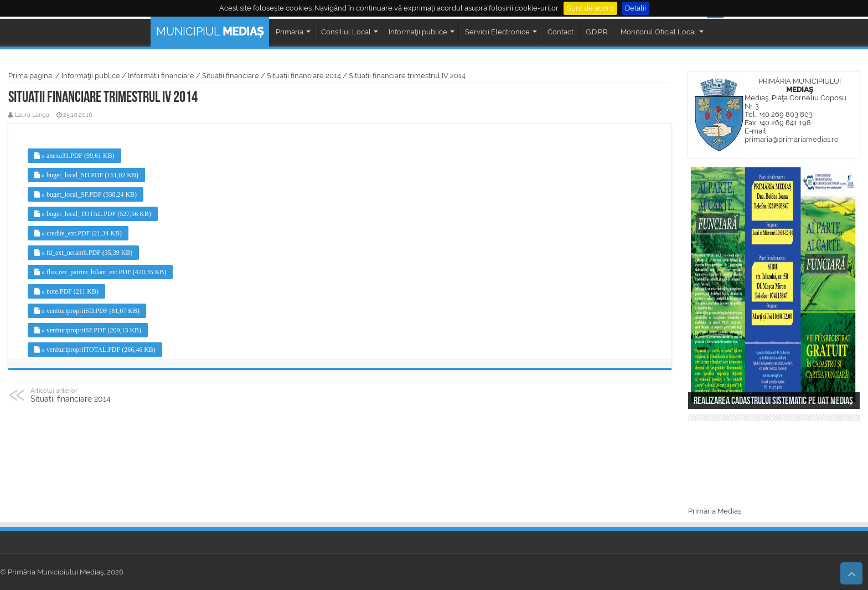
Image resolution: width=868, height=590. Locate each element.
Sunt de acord (590, 8)
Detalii (635, 8)
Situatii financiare (231, 76)
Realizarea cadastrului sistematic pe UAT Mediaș (773, 401)
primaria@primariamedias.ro (792, 139)
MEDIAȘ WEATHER (774, 465)
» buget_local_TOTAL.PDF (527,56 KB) (93, 214)
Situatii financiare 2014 (304, 76)
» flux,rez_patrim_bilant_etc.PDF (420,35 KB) (100, 272)
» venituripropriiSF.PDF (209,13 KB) (88, 330)
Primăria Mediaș (715, 511)
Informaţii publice (91, 76)
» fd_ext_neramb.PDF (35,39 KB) (83, 253)
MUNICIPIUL (210, 32)
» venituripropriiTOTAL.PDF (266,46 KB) (95, 350)
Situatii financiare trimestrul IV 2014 (407, 76)
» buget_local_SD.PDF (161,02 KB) (86, 175)
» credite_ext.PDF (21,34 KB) (78, 233)
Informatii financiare (161, 76)
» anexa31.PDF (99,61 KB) (74, 156)
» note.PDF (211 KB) (66, 291)
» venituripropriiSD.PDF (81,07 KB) (87, 311)
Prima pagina (30, 76)
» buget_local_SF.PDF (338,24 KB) (86, 194)
